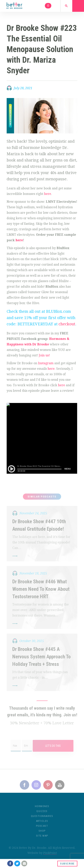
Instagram (46, 363)
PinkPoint (50, 856)
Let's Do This (53, 749)
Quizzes (42, 814)
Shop (42, 834)
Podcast (42, 829)
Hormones (42, 809)
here (48, 194)
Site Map (42, 838)
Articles (42, 824)
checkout (67, 324)
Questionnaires (42, 819)
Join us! (44, 355)
